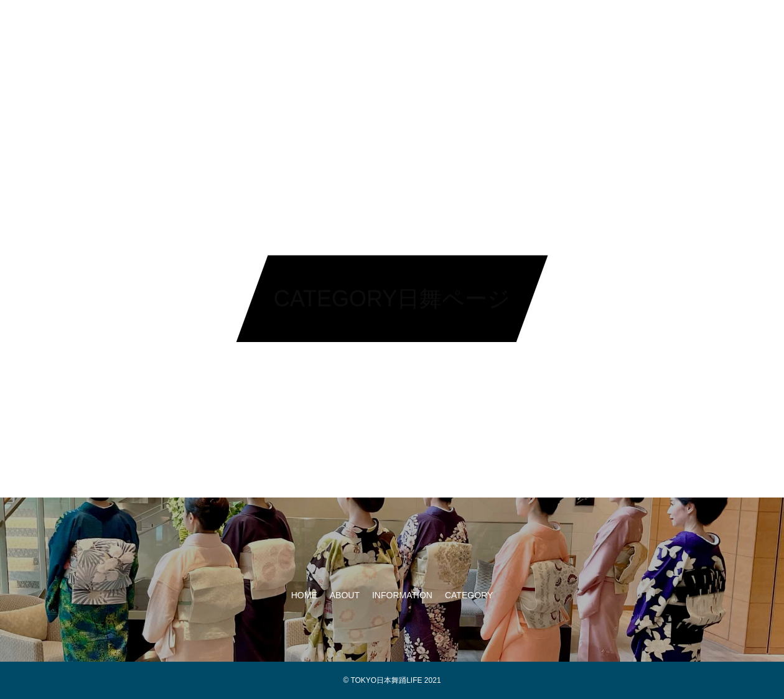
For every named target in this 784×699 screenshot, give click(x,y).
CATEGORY (488, 25)
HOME (286, 25)
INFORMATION (408, 25)
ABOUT (338, 25)
